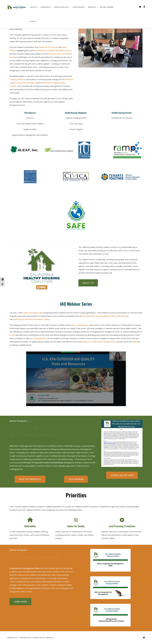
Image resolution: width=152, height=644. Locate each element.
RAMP (134, 342)
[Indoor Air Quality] (76, 520)
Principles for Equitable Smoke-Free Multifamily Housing (47, 463)
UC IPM (13, 335)
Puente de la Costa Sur (49, 47)
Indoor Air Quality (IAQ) (33, 313)
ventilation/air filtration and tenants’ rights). (32, 319)
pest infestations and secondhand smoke (98, 316)
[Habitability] (30, 520)
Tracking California (18, 79)
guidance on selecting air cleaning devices (99, 342)
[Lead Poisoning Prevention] (122, 520)
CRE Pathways (29, 83)
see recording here (79, 325)
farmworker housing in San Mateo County (54, 51)
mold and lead (122, 316)
